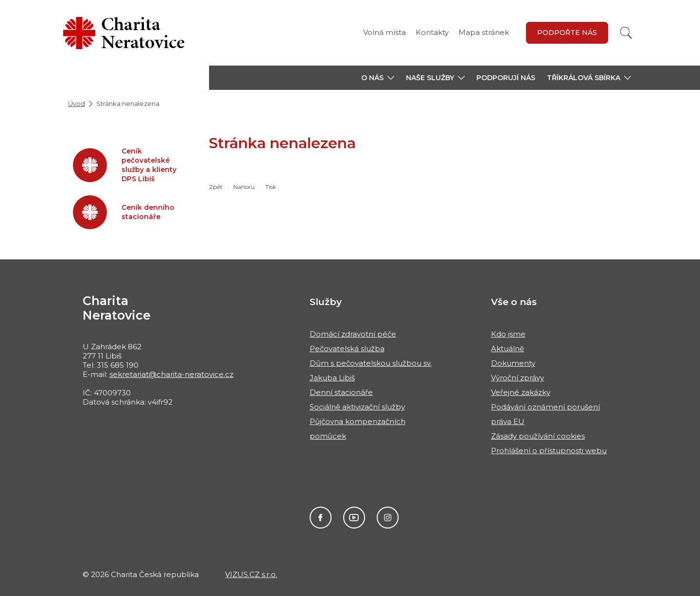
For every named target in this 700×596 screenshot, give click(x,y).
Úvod (77, 103)
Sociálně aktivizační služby (357, 407)
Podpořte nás (567, 33)
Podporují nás (506, 78)
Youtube (354, 518)
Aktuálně (507, 349)
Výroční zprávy (517, 378)
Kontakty (432, 32)
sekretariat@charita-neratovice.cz (171, 374)
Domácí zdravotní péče (353, 334)
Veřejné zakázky (521, 392)
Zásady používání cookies (538, 436)
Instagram (388, 518)
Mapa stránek (484, 32)
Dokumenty (513, 363)
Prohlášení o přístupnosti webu (549, 451)
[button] (378, 78)
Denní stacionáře (341, 392)
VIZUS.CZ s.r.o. (251, 574)
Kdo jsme (508, 334)
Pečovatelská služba (347, 349)
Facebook (321, 518)
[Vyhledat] (626, 33)
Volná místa (385, 32)
